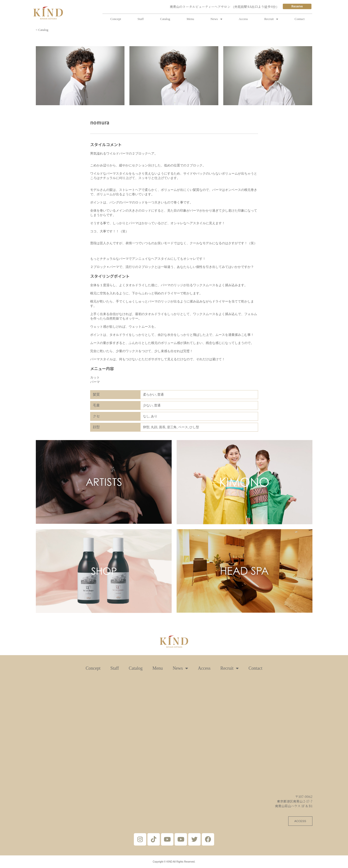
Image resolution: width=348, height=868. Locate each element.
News (216, 19)
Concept (116, 19)
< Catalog (42, 30)
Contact (300, 19)
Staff (141, 19)
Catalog (165, 19)
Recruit (271, 19)
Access (243, 19)
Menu (190, 19)
